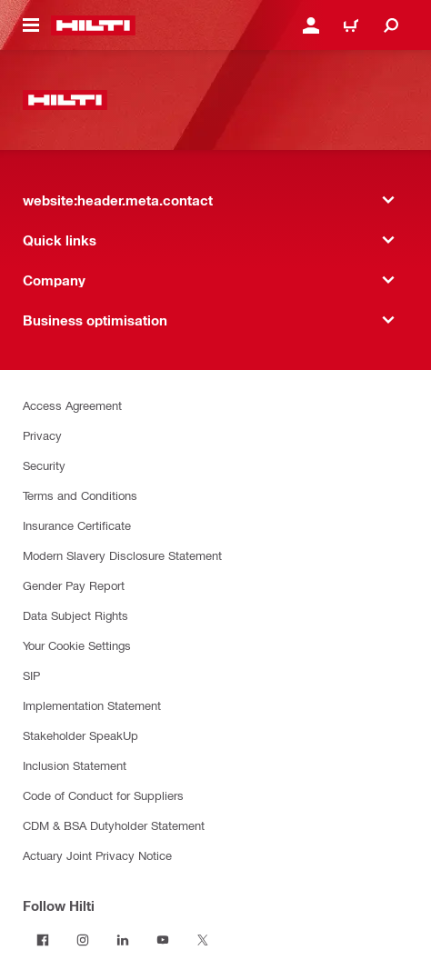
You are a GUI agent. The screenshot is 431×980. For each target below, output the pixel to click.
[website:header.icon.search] (391, 25)
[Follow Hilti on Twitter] (203, 940)
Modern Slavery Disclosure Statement (122, 555)
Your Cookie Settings (77, 645)
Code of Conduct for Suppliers (103, 795)
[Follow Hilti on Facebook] (43, 940)
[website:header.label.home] (93, 25)
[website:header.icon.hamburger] (31, 25)
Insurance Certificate (77, 525)
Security (44, 465)
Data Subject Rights (75, 615)
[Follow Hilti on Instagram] (83, 940)
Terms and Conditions (80, 495)
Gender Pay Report (74, 585)
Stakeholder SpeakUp (80, 735)
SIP (31, 675)
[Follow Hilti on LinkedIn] (123, 940)
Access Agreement (72, 405)
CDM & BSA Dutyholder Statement (114, 825)
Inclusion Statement (75, 765)
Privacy (42, 435)
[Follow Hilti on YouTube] (163, 940)
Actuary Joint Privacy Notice (97, 855)
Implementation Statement (92, 705)
